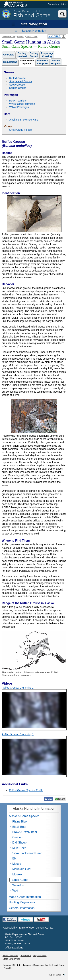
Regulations (10, 62)
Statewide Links (57, 4)
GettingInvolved (22, 55)
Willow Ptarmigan (19, 107)
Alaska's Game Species (24, 816)
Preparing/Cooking (47, 55)
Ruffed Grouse (17, 78)
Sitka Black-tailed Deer (27, 853)
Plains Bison (20, 821)
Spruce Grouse (18, 88)
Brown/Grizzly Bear (25, 832)
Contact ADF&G (45, 928)
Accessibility (10, 928)
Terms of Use (26, 928)
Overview (9, 55)
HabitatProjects (56, 62)
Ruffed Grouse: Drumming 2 (18, 734)
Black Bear (19, 827)
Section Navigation (34, 31)
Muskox (17, 874)
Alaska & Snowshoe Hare (24, 120)
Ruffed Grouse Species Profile (26, 790)
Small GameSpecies (27, 62)
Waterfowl (19, 885)
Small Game (32, 36)
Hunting (21, 36)
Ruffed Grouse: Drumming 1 (18, 688)
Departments (40, 955)
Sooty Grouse (17, 85)
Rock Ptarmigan (18, 101)
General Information (22, 908)
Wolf (15, 891)
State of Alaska (17, 5)
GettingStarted (34, 55)
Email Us (9, 968)
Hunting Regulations (22, 902)
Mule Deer (19, 848)
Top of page (55, 975)
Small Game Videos (20, 130)
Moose (17, 864)
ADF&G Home (8, 36)
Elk (14, 858)
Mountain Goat (22, 869)
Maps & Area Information (25, 897)
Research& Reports (43, 62)
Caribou (17, 837)
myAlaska (26, 955)
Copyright (8, 965)
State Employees (11, 959)
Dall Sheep (19, 843)
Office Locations (14, 948)
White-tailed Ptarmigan (22, 104)
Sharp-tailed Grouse (21, 81)
